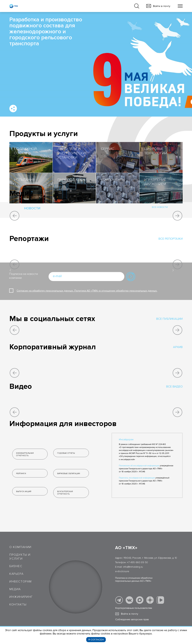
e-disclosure (122, 571)
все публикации (169, 319)
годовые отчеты (66, 453)
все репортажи (171, 239)
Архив (178, 347)
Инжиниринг (21, 597)
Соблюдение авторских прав (132, 619)
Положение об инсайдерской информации (139, 466)
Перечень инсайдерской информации (137, 478)
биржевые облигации (69, 473)
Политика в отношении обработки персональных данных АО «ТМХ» (134, 579)
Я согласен (96, 640)
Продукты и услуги (20, 557)
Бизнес (16, 566)
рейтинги (21, 473)
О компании (20, 547)
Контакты (18, 605)
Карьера (16, 574)
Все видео (174, 387)
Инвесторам (21, 582)
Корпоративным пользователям (134, 608)
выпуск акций (24, 491)
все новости (160, 207)
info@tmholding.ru (133, 567)
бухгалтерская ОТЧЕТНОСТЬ (65, 493)
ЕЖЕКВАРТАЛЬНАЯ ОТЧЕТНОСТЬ (25, 454)
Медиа (15, 589)
